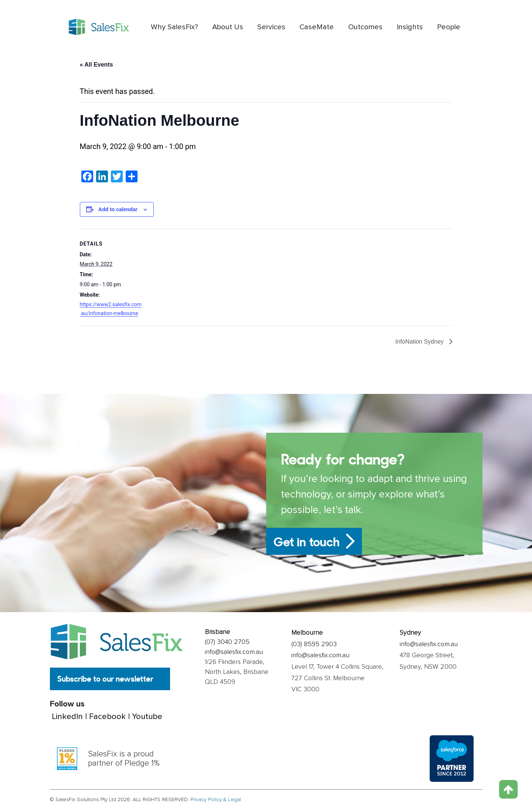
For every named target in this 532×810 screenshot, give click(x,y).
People (449, 27)
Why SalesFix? (174, 27)
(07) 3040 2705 (227, 642)
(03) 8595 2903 (314, 644)
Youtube (147, 718)
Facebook (107, 718)
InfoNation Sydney (420, 342)
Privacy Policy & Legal (216, 800)
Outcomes (365, 27)
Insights (410, 27)
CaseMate (317, 27)
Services (271, 27)
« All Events (96, 65)
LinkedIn (67, 718)
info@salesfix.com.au (234, 652)
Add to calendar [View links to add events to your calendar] (118, 209)
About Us (228, 27)
